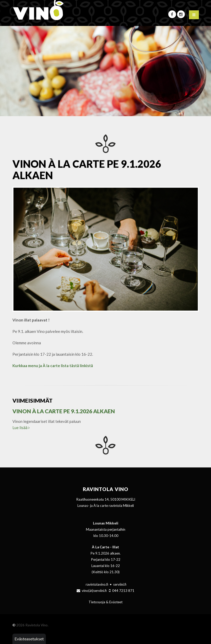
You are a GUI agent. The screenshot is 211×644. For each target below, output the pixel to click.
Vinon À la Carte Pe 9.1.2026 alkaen (64, 411)
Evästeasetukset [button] (29, 639)
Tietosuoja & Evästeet (105, 602)
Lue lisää (21, 428)
